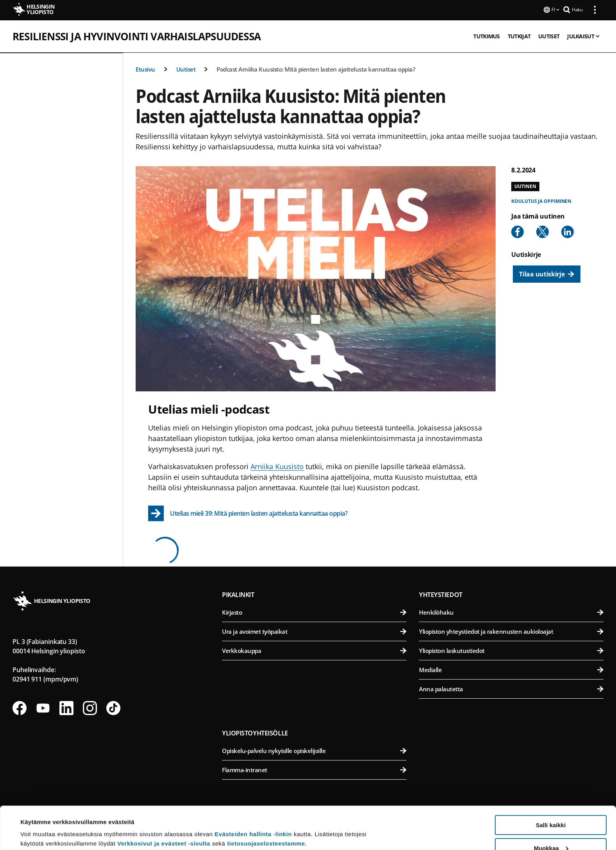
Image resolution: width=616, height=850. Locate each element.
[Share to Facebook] (518, 231)
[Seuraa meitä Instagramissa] (90, 707)
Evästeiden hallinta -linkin (253, 794)
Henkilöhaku (511, 611)
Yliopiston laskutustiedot (511, 650)
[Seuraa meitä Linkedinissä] (66, 707)
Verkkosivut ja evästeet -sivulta (164, 803)
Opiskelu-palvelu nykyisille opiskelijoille (314, 750)
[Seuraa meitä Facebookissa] (20, 707)
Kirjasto (314, 611)
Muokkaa (551, 808)
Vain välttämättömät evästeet (551, 831)
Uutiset (186, 68)
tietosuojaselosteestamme (266, 803)
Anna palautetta (511, 688)
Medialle (511, 669)
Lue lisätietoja (40, 825)
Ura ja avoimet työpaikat (314, 631)
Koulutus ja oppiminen (541, 200)
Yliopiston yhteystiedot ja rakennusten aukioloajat (511, 631)
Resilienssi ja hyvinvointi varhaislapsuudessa (137, 36)
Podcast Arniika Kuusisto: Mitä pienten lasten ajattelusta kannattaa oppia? (316, 68)
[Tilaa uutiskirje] (546, 273)
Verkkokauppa (314, 650)
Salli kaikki (551, 785)
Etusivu (145, 68)
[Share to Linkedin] (568, 231)
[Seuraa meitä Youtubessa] (43, 707)
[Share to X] (543, 231)
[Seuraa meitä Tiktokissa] (113, 707)
